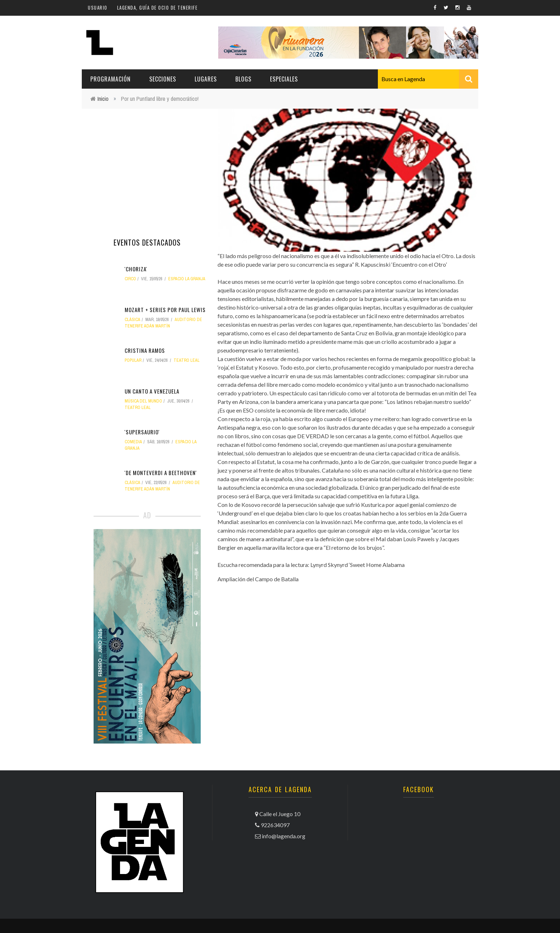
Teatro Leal (187, 360)
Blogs (243, 79)
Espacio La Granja (187, 279)
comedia (133, 442)
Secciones (163, 79)
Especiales (284, 79)
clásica (132, 320)
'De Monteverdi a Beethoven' (161, 473)
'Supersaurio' (142, 432)
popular (133, 360)
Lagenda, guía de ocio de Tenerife (157, 8)
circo (130, 279)
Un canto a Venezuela (152, 391)
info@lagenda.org (284, 836)
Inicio (103, 99)
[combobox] (428, 79)
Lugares (206, 79)
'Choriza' (136, 269)
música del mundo (143, 401)
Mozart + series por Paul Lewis (165, 310)
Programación (111, 79)
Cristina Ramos (145, 350)
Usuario (98, 8)
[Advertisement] (147, 166)
